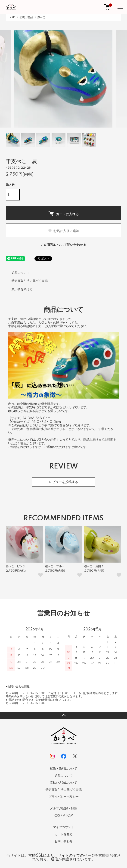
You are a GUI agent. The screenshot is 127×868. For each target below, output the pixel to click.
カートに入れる (63, 213)
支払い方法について (63, 783)
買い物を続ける (22, 289)
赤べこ (41, 17)
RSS (57, 816)
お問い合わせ (64, 841)
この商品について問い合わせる (64, 245)
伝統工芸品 (26, 17)
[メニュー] (120, 7)
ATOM (68, 816)
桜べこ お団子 (94, 566)
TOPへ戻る (63, 715)
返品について (21, 273)
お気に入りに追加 (63, 231)
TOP (12, 17)
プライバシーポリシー (64, 797)
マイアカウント (63, 827)
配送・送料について (63, 769)
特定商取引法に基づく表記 (30, 281)
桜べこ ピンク (15, 566)
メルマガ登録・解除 (63, 808)
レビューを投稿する (64, 482)
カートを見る (64, 834)
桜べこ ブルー (55, 566)
